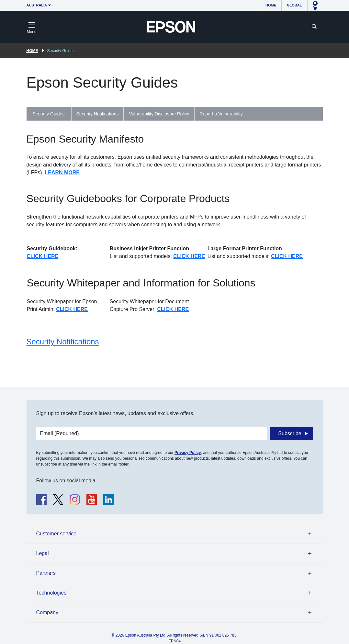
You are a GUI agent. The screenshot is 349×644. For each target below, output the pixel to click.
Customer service (56, 534)
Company (47, 612)
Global (294, 5)
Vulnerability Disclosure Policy (159, 114)
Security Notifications (98, 114)
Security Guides (49, 114)
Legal (43, 553)
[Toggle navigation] (32, 27)
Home (271, 5)
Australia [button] (37, 5)
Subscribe (290, 433)
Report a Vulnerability (221, 114)
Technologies (51, 593)
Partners (46, 573)
